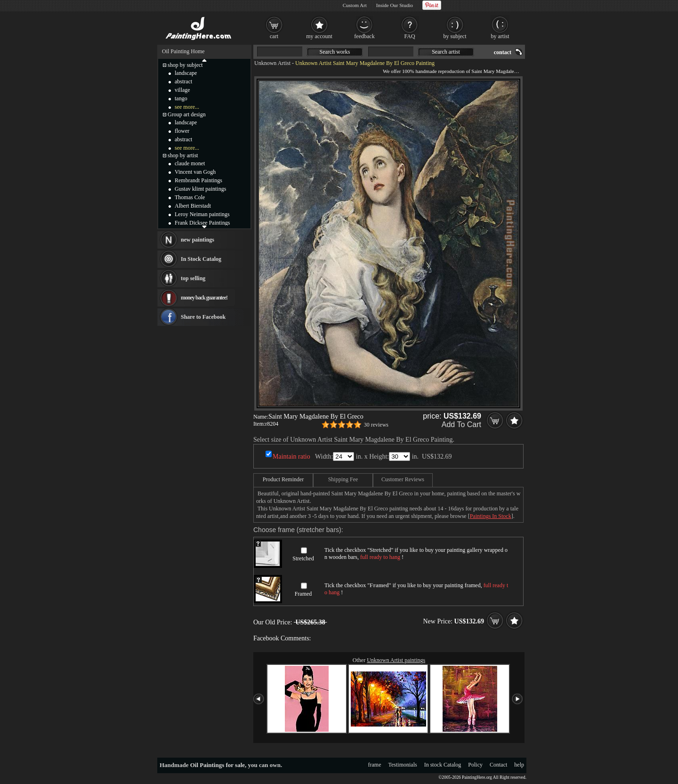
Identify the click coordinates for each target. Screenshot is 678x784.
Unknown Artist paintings (396, 660)
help (519, 765)
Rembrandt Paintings (198, 180)
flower (182, 131)
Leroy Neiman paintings (202, 214)
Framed (303, 594)
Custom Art (355, 5)
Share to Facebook (203, 317)
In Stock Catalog (201, 259)
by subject (455, 36)
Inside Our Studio (395, 5)
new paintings (198, 240)
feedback (364, 36)
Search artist (446, 52)
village (182, 90)
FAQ (409, 36)
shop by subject (185, 65)
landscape (186, 73)
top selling (193, 278)
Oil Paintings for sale (218, 765)
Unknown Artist (272, 63)
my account (319, 36)
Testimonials (403, 765)
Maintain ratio (291, 457)
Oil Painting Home (183, 51)
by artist (500, 36)
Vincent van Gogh (195, 172)
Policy (475, 765)
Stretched (303, 558)
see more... (187, 107)
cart (274, 36)
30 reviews (376, 425)
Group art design (187, 114)
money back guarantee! (204, 298)
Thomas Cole (190, 197)
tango (181, 98)
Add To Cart (461, 424)
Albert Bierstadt (193, 206)
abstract (183, 81)
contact (503, 52)
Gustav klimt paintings (200, 189)
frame (375, 765)
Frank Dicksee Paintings (202, 223)
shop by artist (183, 155)
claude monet (190, 163)
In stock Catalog (443, 765)
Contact (498, 765)
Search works (335, 52)
